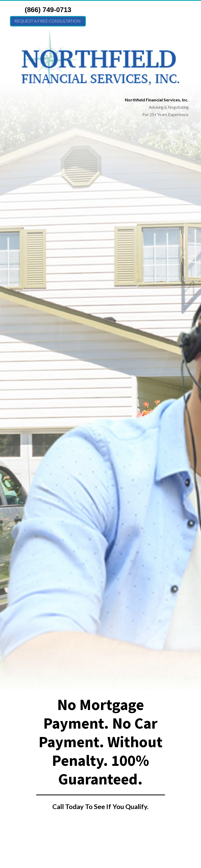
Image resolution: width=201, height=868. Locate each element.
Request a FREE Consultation (48, 21)
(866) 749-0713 (48, 10)
